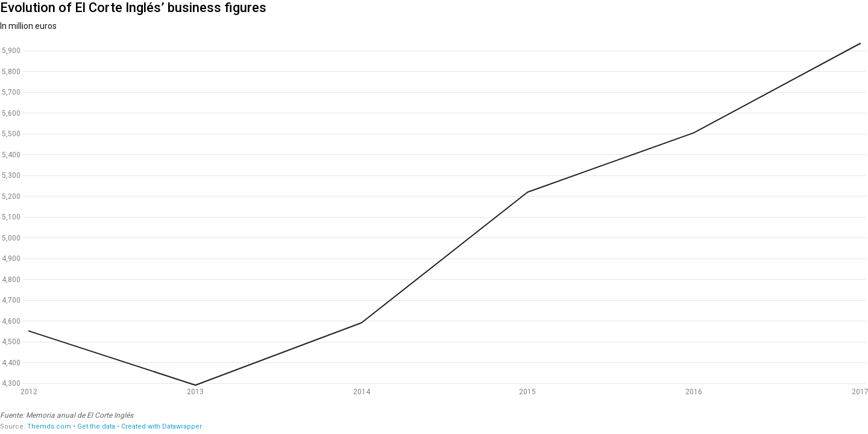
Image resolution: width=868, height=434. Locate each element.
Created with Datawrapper (162, 426)
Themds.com (49, 426)
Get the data (96, 426)
